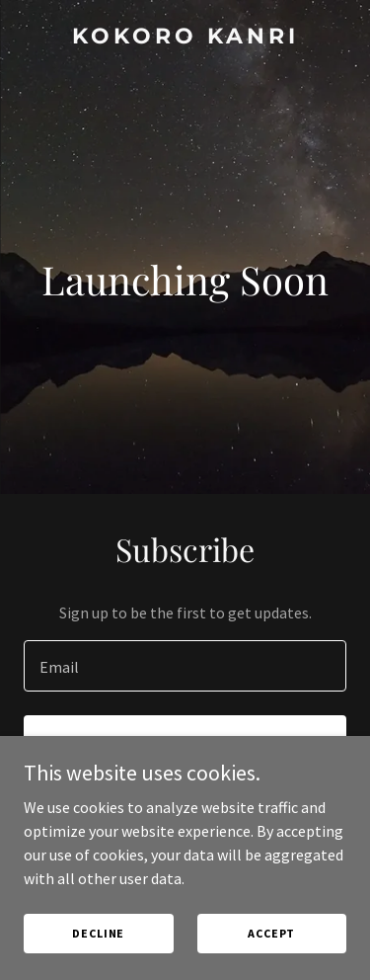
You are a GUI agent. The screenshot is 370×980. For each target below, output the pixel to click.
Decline (98, 933)
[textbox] (185, 666)
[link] (185, 38)
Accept (271, 933)
